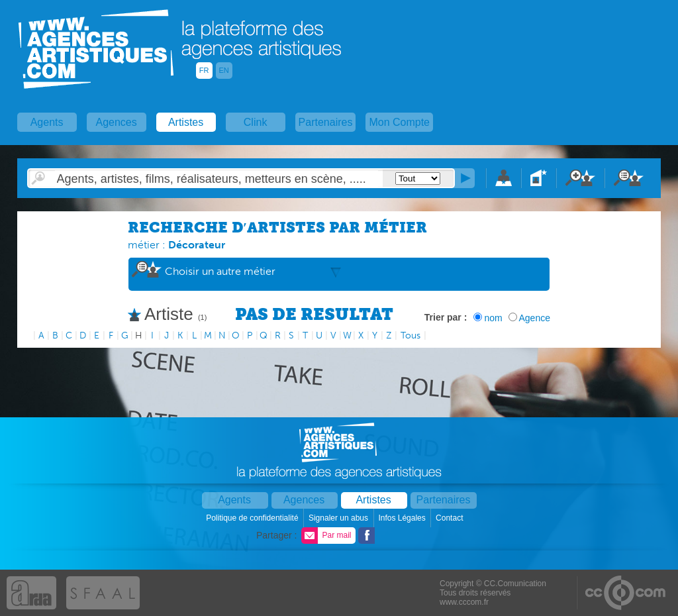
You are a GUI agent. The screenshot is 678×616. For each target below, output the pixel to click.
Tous (411, 335)
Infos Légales (403, 518)
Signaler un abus (339, 518)
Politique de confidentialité (253, 518)
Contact (451, 518)
